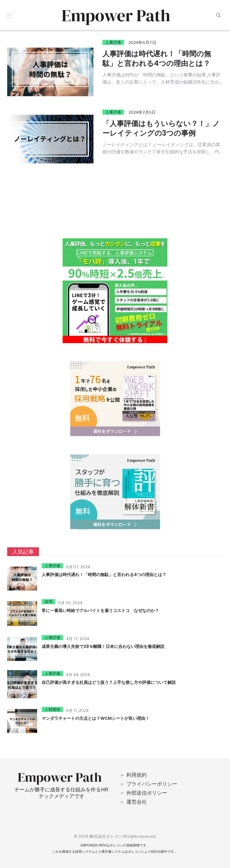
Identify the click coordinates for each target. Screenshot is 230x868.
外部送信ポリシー (147, 793)
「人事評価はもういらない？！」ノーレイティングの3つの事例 (161, 128)
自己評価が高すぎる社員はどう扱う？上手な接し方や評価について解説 (109, 682)
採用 (49, 602)
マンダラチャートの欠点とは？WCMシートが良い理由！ (96, 718)
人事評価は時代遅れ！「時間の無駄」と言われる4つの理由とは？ (157, 59)
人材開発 (52, 709)
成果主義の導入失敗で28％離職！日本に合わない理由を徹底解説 (103, 646)
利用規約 (137, 775)
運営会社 (137, 802)
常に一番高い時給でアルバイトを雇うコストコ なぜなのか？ (100, 611)
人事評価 (113, 42)
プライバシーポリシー (152, 784)
